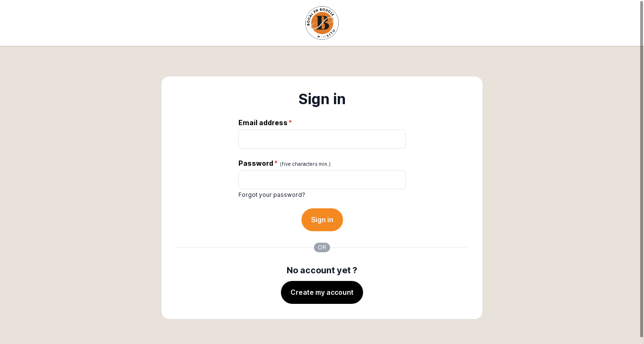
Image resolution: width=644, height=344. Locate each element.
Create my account (322, 292)
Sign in (322, 220)
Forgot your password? (272, 195)
